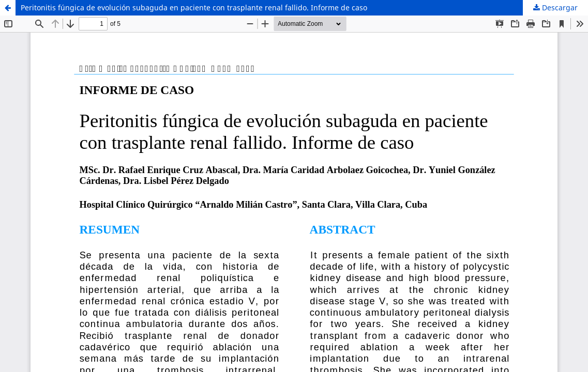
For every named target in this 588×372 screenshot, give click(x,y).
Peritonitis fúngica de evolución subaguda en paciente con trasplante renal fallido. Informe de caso (194, 7)
